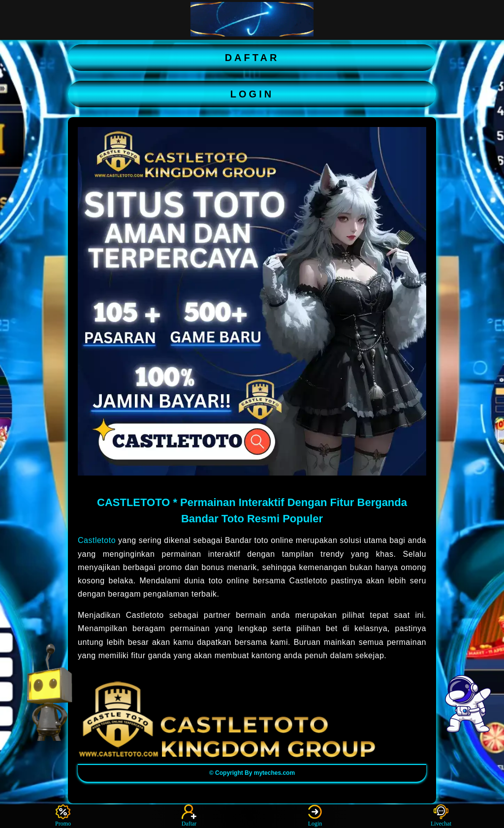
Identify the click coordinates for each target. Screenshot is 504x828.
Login (315, 816)
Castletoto (97, 540)
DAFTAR (252, 58)
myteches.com (274, 773)
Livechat (441, 816)
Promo (63, 816)
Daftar (189, 816)
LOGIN (252, 94)
